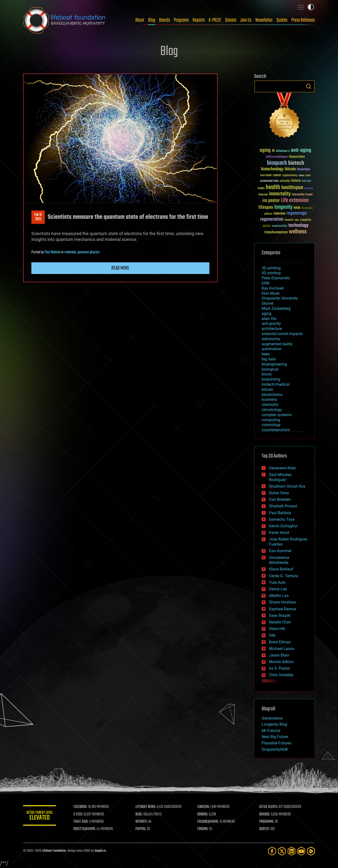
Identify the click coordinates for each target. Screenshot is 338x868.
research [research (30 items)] (289, 220)
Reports (199, 20)
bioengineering (274, 364)
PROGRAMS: (267, 822)
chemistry (270, 405)
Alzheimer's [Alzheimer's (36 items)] (283, 151)
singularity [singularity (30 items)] (306, 220)
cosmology (271, 425)
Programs (181, 20)
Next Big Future (275, 737)
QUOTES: (265, 829)
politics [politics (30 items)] (268, 214)
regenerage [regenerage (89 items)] (297, 213)
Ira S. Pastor (279, 668)
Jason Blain (279, 655)
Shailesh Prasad (283, 506)
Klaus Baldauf (281, 569)
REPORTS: (142, 822)
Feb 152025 (38, 217)
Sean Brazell (280, 616)
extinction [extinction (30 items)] (285, 181)
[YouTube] (301, 851)
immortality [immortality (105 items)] (280, 194)
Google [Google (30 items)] (261, 188)
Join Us (246, 20)
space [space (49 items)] (267, 226)
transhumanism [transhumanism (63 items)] (276, 232)
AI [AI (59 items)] (273, 151)
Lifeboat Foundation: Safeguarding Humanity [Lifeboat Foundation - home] (64, 20)
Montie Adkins (281, 662)
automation (272, 349)
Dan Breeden (280, 499)
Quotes (282, 20)
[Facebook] (272, 851)
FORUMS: (204, 829)
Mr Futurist (271, 731)
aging (267, 314)
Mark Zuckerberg (276, 308)
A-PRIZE (215, 20)
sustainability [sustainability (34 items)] (280, 226)
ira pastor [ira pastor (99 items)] (271, 201)
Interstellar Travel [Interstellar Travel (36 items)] (302, 195)
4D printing (271, 273)
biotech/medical (276, 384)
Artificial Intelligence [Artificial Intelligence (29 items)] (277, 157)
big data (269, 359)
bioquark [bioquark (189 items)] (277, 163)
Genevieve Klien (282, 468)
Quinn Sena (279, 493)
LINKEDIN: (204, 807)
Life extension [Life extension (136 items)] (295, 201)
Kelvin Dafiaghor (283, 526)
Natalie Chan (280, 622)
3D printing (271, 268)
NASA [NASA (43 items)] (297, 208)
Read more (120, 268)
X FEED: (79, 814)
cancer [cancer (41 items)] (277, 175)
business (269, 399)
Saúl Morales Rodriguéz (280, 477)
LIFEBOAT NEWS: (147, 807)
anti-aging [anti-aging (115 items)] (301, 151)
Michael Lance (281, 649)
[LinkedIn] (292, 851)
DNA (266, 283)
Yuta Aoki (277, 582)
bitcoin (267, 389)
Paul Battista (53, 252)
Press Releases (303, 20)
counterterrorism (276, 430)
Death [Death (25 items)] (308, 176)
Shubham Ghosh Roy (287, 486)
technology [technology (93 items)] (298, 226)
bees (266, 354)
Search (309, 86)
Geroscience (272, 718)
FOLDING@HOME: (209, 822)
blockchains (272, 395)
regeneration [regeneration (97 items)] (272, 219)
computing (271, 420)
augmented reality (277, 344)
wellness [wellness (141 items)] (298, 232)
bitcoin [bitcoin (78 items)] (290, 169)
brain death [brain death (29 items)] (266, 176)
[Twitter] (282, 851)
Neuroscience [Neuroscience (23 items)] (307, 208)
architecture (272, 329)
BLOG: (140, 814)
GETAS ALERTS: (269, 807)
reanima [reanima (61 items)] (279, 214)
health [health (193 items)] (273, 187)
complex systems (277, 415)
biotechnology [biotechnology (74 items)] (272, 169)
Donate (231, 20)
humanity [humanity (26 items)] (309, 189)
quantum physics (89, 252)
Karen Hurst (279, 533)
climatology (272, 410)
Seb (272, 635)
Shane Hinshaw (282, 602)
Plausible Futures (276, 743)
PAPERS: (142, 829)
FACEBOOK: (82, 807)
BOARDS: (265, 814)
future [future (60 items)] (296, 181)
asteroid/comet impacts (282, 334)
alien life (269, 319)
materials (70, 252)
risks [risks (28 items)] (297, 220)
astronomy (271, 339)
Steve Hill (277, 629)
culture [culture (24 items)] (302, 176)
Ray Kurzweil (273, 288)
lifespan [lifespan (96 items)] (266, 207)
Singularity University (280, 298)
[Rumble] (311, 851)
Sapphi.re (100, 851)
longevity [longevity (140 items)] (283, 207)
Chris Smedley (281, 675)
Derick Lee (278, 589)
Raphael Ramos (283, 609)
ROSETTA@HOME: (86, 829)
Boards (165, 20)
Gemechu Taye (282, 519)
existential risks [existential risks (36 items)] (269, 181)
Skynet (267, 303)
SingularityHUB (275, 749)
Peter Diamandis (276, 278)
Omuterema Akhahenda (279, 560)
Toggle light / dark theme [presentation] (311, 7)
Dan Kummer (280, 551)
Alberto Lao (279, 596)
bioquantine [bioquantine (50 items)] (297, 157)
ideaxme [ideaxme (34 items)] (263, 195)
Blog (152, 20)
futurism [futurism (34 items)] (306, 181)
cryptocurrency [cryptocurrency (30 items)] (290, 176)
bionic (267, 374)
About (140, 20)
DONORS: (203, 814)
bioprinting (271, 379)
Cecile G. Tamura (284, 576)
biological (270, 369)
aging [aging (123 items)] (265, 151)
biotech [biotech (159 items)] (296, 163)
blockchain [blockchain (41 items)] (303, 170)
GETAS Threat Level (40, 816)
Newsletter (264, 20)
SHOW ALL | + (269, 681)
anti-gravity (271, 324)
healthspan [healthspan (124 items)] (292, 188)
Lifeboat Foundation (54, 851)
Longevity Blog (274, 724)
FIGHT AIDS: (82, 822)
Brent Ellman (280, 642)
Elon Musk (271, 293)
